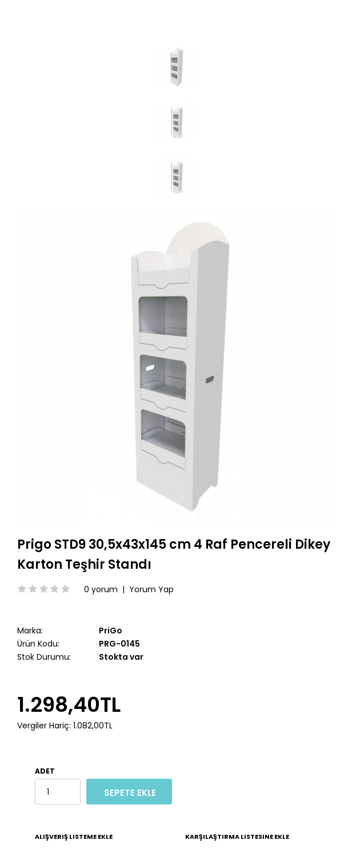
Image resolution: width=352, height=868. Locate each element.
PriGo (111, 631)
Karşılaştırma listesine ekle (237, 837)
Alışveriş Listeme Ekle (74, 837)
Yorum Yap (151, 589)
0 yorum (101, 589)
